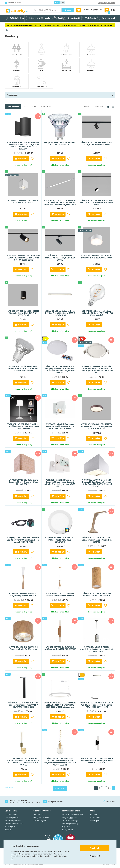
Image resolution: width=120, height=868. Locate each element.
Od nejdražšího (46, 106)
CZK (57, 3)
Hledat (68, 10)
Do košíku (23, 159)
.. (111, 788)
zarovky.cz (110, 802)
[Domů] (7, 30)
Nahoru (9, 787)
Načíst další (60, 788)
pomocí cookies (16, 854)
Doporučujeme (13, 106)
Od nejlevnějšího (30, 106)
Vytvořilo (109, 865)
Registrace (102, 3)
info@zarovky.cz (15, 3)
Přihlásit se (111, 3)
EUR (62, 3)
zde (12, 859)
